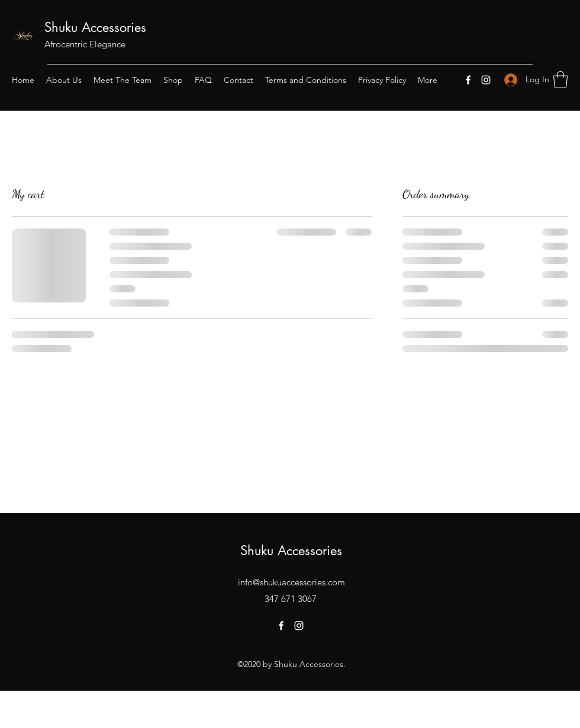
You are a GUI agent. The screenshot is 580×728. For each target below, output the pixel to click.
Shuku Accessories (95, 27)
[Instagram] (486, 80)
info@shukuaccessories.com (291, 582)
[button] (560, 80)
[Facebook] (468, 80)
